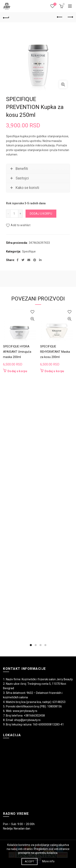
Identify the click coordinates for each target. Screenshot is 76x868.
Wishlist (55, 4)
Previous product (60, 17)
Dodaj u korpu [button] (17, 371)
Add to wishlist (21, 225)
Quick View (33, 319)
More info (48, 861)
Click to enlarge (63, 84)
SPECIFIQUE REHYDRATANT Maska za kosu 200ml (55, 352)
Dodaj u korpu (41, 214)
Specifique (29, 251)
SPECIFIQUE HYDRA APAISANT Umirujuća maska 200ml (17, 352)
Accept (29, 862)
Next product (70, 17)
